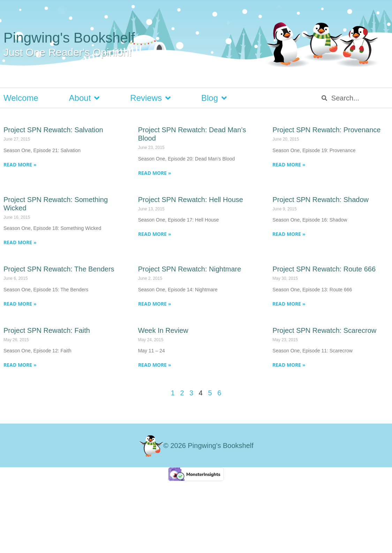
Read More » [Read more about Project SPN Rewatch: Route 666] (289, 304)
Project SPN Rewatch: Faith (47, 330)
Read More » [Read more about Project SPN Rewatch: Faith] (20, 365)
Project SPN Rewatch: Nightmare (190, 269)
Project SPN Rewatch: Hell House (191, 200)
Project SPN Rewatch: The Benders (59, 269)
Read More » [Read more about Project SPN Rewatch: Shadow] (289, 234)
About (84, 98)
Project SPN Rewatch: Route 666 (324, 269)
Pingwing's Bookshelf (69, 38)
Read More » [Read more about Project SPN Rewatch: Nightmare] (155, 304)
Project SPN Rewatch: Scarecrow (324, 330)
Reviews (150, 98)
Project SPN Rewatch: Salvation (53, 130)
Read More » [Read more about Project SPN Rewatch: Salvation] (20, 165)
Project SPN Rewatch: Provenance (326, 130)
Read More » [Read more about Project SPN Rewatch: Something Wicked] (20, 242)
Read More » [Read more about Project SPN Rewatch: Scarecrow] (289, 365)
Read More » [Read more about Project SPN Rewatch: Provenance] (289, 165)
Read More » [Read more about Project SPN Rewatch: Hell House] (155, 234)
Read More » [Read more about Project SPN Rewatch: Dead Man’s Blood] (155, 173)
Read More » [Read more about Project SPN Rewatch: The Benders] (20, 304)
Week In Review (163, 330)
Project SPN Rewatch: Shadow (321, 200)
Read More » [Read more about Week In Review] (155, 365)
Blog (214, 98)
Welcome (21, 98)
